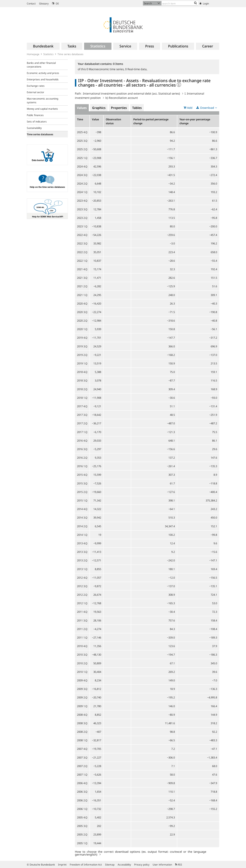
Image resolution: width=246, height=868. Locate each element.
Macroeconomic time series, (106, 69)
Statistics (48, 54)
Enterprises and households (43, 79)
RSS (179, 865)
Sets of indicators (37, 121)
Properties (119, 108)
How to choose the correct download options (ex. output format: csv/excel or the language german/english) (141, 853)
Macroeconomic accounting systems (43, 100)
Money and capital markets (42, 109)
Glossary (44, 3)
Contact (31, 3)
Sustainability (34, 128)
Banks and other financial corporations (41, 65)
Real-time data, (136, 69)
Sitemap (110, 865)
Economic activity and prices (43, 73)
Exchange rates (36, 86)
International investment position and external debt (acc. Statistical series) (132, 94)
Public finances (35, 115)
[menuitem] (43, 46)
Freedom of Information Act (86, 865)
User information (162, 865)
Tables (137, 108)
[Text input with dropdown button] (180, 3)
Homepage (33, 54)
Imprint (62, 865)
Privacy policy (142, 865)
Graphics (99, 108)
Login (204, 3)
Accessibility (124, 865)
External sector (35, 92)
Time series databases (70, 54)
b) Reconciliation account (122, 98)
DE (55, 3)
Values (82, 108)
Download (207, 108)
